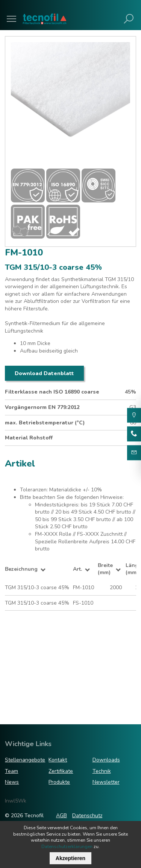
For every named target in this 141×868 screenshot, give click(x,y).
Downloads (106, 760)
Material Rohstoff (29, 438)
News (12, 782)
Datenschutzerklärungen (67, 847)
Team (11, 771)
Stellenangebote (25, 760)
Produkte (59, 782)
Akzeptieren (70, 858)
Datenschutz (87, 816)
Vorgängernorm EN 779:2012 (42, 407)
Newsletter (106, 782)
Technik (102, 771)
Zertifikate (61, 771)
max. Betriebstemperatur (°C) (45, 423)
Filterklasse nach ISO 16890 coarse (52, 392)
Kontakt (58, 760)
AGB (61, 816)
